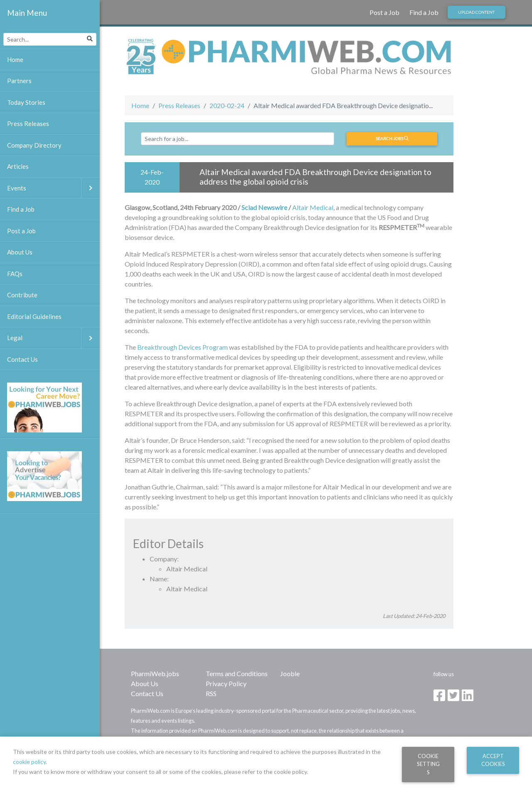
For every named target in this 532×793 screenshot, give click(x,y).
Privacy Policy (226, 683)
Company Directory (34, 145)
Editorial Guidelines (34, 316)
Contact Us (147, 693)
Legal (53, 338)
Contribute (22, 295)
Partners (19, 81)
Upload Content (476, 12)
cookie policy (29, 762)
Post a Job (384, 12)
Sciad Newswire (264, 207)
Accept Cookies (493, 760)
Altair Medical (313, 207)
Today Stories (26, 102)
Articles (18, 166)
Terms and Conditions (237, 673)
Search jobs (392, 138)
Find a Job (424, 12)
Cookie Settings (428, 764)
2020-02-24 (227, 105)
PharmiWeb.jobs (155, 673)
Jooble (290, 673)
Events (53, 188)
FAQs (15, 274)
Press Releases (179, 105)
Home (140, 105)
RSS (211, 693)
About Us (145, 683)
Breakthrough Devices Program (182, 347)
